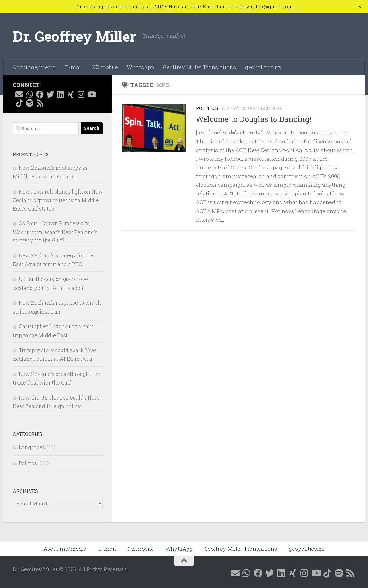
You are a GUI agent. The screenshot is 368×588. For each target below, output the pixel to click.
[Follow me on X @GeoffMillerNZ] (50, 94)
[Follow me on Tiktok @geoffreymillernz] (19, 103)
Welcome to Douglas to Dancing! (254, 119)
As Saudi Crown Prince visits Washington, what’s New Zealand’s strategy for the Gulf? (55, 232)
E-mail (74, 67)
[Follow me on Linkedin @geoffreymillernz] (60, 94)
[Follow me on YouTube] (91, 94)
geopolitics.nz (263, 67)
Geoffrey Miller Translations (200, 67)
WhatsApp (140, 67)
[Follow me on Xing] (71, 94)
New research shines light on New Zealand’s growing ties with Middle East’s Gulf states (58, 200)
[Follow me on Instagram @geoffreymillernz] (81, 94)
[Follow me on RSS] (40, 103)
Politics (207, 108)
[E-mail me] (19, 94)
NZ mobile (105, 67)
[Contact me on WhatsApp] (30, 94)
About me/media (34, 67)
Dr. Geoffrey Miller (74, 36)
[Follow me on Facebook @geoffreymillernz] (40, 94)
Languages (32, 447)
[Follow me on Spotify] (30, 103)
